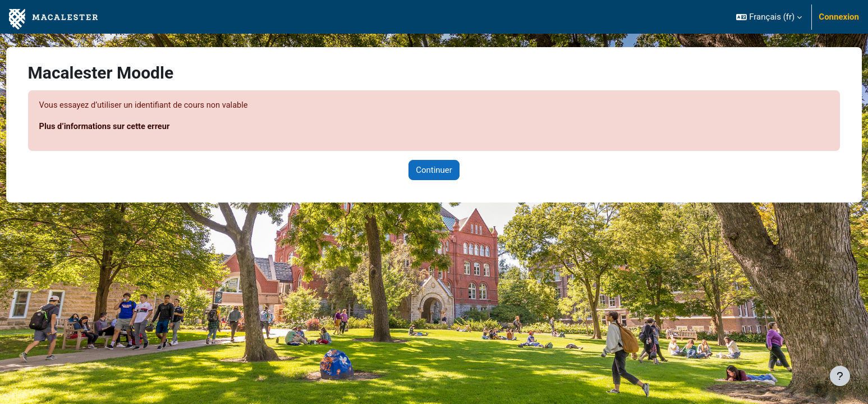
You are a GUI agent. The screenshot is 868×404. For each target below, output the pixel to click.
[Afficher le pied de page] (840, 376)
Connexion (839, 17)
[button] (769, 17)
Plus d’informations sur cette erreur (127, 127)
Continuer (434, 171)
